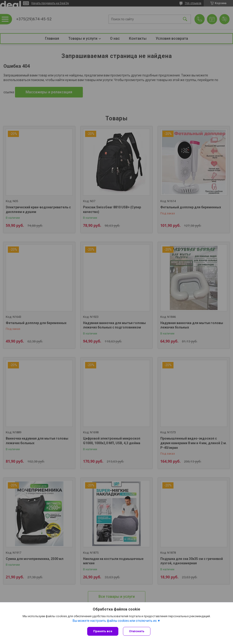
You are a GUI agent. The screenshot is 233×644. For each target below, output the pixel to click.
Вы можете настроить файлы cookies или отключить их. (115, 621)
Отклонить (137, 631)
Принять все (103, 631)
